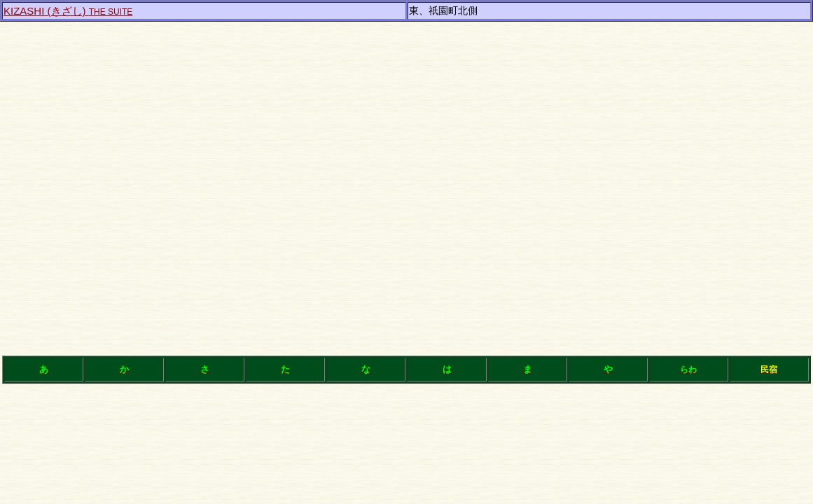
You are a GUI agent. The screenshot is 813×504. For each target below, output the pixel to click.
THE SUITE (68, 12)
